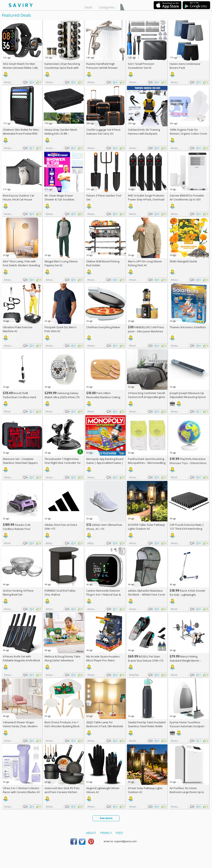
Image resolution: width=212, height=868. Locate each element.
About (91, 833)
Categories (107, 7)
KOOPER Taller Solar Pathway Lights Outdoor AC (146, 527)
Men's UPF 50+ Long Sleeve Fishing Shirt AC (145, 263)
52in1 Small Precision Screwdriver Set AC (141, 66)
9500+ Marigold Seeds (183, 261)
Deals (88, 7)
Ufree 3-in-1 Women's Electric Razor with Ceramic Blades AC (21, 790)
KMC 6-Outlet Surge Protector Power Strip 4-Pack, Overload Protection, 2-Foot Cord (146, 199)
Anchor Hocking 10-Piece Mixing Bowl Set (18, 593)
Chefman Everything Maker (103, 327)
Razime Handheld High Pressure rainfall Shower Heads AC (102, 68)
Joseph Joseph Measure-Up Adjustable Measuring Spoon (188, 395)
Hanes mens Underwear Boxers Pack (185, 66)
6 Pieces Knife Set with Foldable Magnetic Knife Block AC (21, 660)
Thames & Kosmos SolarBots (188, 327)
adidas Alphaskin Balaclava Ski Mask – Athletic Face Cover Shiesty (147, 594)
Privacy (106, 833)
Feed (119, 833)
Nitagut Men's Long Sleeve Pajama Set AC (61, 263)
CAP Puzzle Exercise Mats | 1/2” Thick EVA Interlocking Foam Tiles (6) (187, 529)
